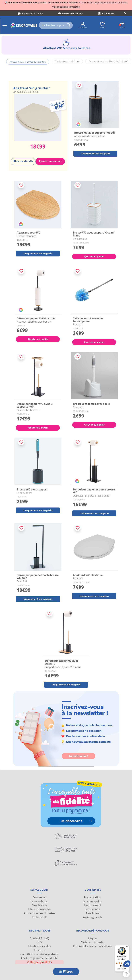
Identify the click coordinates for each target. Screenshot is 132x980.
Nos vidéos (93, 909)
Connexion (39, 897)
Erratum (39, 950)
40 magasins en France (32, 13)
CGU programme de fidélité (39, 958)
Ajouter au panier (50, 161)
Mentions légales (39, 946)
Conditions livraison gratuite (39, 954)
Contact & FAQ (39, 938)
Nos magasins (93, 901)
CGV (39, 942)
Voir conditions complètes (66, 7)
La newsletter (39, 901)
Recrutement (108, 13)
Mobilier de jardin (93, 942)
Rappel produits (39, 962)
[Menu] (127, 947)
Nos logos (93, 913)
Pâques (93, 938)
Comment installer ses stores (93, 946)
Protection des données (39, 913)
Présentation (93, 897)
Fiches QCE (39, 917)
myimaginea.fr (93, 917)
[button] (127, 964)
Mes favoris (39, 905)
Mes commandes (39, 909)
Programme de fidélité (72, 13)
